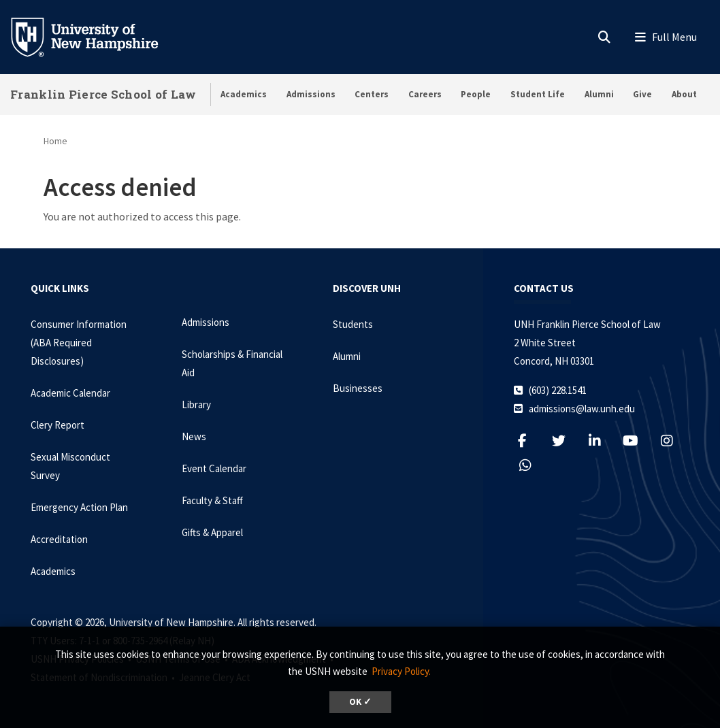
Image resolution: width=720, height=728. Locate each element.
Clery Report (58, 425)
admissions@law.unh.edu (582, 409)
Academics (244, 94)
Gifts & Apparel (212, 532)
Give (642, 94)
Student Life (538, 94)
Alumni (599, 94)
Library (196, 404)
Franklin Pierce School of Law (103, 94)
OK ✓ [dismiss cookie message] (360, 702)
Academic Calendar (70, 393)
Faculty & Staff (212, 500)
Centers (372, 94)
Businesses (358, 388)
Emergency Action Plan (79, 507)
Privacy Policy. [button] (401, 671)
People (476, 94)
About (684, 94)
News (194, 436)
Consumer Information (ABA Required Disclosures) (79, 343)
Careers (425, 94)
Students (353, 324)
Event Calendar (214, 468)
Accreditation (59, 539)
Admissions (311, 94)
